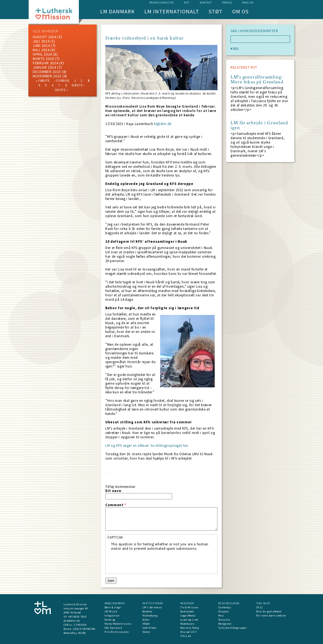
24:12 (260, 607)
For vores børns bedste (271, 616)
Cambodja (225, 607)
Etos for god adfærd (269, 611)
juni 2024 (41, 45)
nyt (187, 3)
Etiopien (224, 611)
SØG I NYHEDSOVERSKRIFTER (254, 31)
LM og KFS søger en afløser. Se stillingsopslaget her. (147, 446)
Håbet (146, 624)
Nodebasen (187, 624)
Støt (216, 11)
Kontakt (206, 3)
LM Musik (111, 611)
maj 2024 (41, 50)
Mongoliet (225, 624)
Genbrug (110, 620)
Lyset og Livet (189, 620)
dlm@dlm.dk (72, 621)
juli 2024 (41, 41)
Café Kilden (150, 628)
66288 (82, 633)
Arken (146, 620)
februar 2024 (45, 63)
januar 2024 (44, 67)
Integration (112, 616)
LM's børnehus (152, 607)
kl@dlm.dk (163, 124)
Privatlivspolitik (161, 3)
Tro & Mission (189, 607)
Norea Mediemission (118, 624)
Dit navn (113, 491)
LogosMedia (188, 616)
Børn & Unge (113, 607)
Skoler (146, 632)
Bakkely (148, 611)
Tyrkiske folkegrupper (233, 628)
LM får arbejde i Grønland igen (259, 125)
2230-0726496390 (84, 629)
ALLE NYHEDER (45, 31)
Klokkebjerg (150, 616)
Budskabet (187, 611)
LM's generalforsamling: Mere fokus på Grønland (257, 80)
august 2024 (45, 37)
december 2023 (47, 72)
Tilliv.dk (186, 636)
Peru (221, 616)
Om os (240, 11)
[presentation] (152, 561)
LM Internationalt (172, 11)
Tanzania (224, 620)
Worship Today (190, 628)
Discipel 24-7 (189, 632)
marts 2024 (43, 59)
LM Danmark (117, 11)
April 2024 (42, 54)
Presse (227, 3)
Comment (116, 505)
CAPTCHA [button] (115, 537)
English (248, 3)
